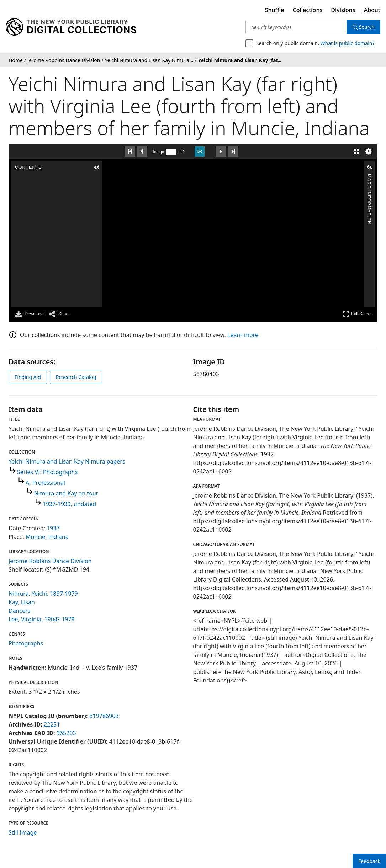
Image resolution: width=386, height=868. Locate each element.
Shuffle (275, 10)
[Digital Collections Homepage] (71, 27)
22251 (52, 724)
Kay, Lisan (22, 602)
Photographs (26, 643)
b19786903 (104, 716)
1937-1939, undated (69, 504)
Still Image (23, 832)
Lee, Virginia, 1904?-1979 (42, 619)
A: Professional (45, 483)
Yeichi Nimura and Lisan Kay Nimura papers (67, 461)
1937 (53, 528)
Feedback (369, 861)
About (372, 10)
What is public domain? (348, 43)
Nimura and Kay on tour (66, 493)
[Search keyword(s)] (296, 27)
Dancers (20, 611)
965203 (66, 733)
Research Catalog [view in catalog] (76, 377)
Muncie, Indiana (47, 537)
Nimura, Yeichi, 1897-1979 (43, 594)
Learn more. (244, 335)
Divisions (343, 10)
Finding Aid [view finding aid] (28, 377)
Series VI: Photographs (47, 472)
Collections (308, 10)
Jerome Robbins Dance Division (50, 561)
